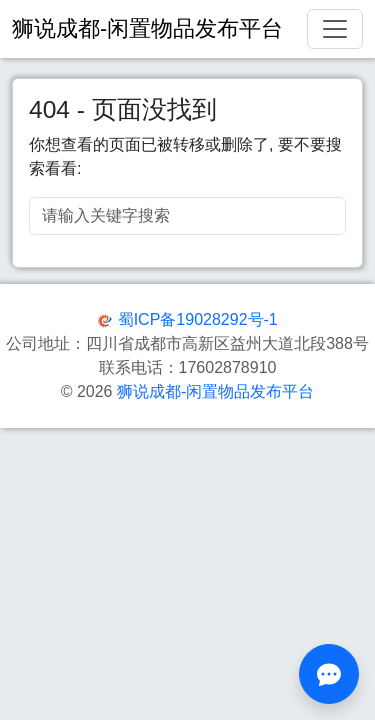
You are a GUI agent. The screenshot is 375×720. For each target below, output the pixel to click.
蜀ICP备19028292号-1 (198, 319)
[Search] (187, 216)
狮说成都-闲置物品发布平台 (215, 391)
